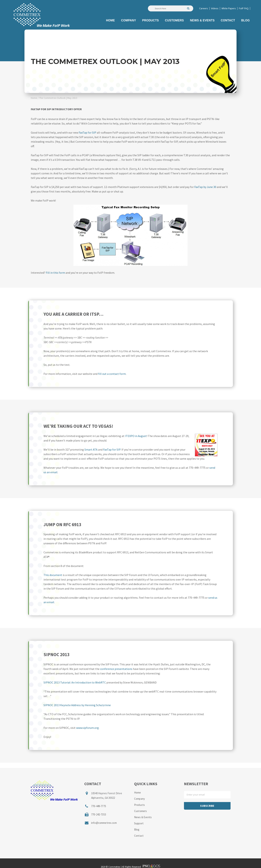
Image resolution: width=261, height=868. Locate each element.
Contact (139, 836)
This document (53, 575)
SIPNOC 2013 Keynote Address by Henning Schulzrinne (77, 705)
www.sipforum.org (87, 728)
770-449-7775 (99, 806)
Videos (215, 8)
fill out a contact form (112, 374)
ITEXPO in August (136, 436)
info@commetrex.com (104, 823)
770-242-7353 (99, 814)
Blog (137, 829)
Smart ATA (91, 449)
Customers (140, 811)
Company (139, 799)
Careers (204, 8)
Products (139, 805)
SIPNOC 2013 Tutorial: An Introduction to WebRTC (75, 682)
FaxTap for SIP (87, 132)
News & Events (143, 817)
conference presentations (116, 669)
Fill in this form (55, 273)
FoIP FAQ (244, 8)
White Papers (229, 8)
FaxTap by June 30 (205, 187)
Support (139, 823)
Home (34, 98)
